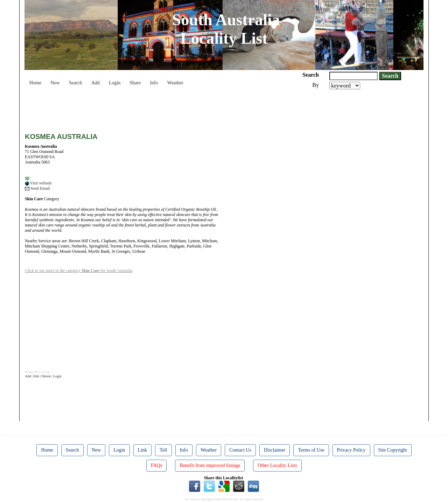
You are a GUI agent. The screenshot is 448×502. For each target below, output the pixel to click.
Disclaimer (275, 450)
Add (96, 83)
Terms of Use (311, 450)
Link (142, 450)
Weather (175, 83)
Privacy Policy (351, 450)
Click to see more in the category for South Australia (79, 271)
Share (135, 83)
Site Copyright (393, 450)
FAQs (156, 465)
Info (154, 83)
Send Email (37, 188)
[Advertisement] (152, 109)
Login (115, 83)
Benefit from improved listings (210, 465)
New (55, 83)
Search (76, 83)
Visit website (38, 183)
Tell (163, 450)
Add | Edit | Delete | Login (43, 376)
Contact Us (240, 450)
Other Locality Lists (277, 465)
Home (35, 83)
